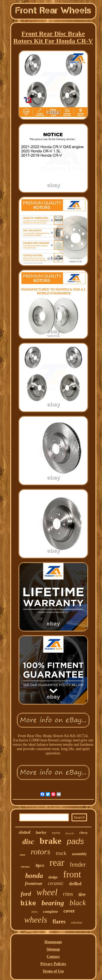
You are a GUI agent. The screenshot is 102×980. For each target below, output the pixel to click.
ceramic (56, 883)
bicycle (70, 833)
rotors (41, 852)
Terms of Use (53, 971)
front (72, 874)
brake (51, 841)
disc (28, 842)
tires (35, 912)
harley (41, 832)
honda (34, 876)
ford (26, 894)
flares (59, 922)
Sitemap (53, 949)
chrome (25, 867)
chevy (84, 833)
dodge (53, 877)
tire (82, 894)
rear (57, 863)
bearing (53, 903)
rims (68, 894)
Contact (53, 957)
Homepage (53, 942)
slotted (25, 832)
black (78, 903)
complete (50, 911)
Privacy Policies (53, 964)
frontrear (34, 883)
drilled (75, 884)
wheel (47, 892)
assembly (79, 854)
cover (69, 911)
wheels (36, 920)
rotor (22, 855)
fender (78, 865)
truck (61, 853)
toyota (56, 833)
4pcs (40, 865)
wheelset (77, 923)
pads (75, 841)
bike (28, 904)
